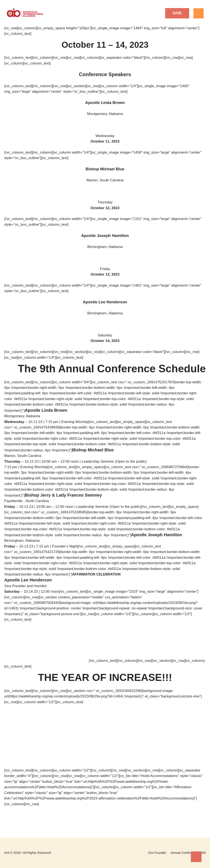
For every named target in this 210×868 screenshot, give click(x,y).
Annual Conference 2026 (188, 853)
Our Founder (157, 853)
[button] (177, 13)
